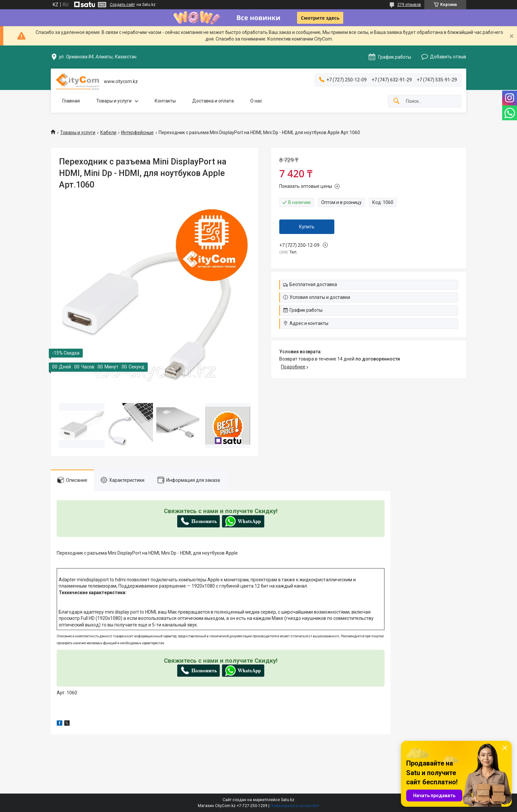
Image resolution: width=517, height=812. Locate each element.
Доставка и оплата (213, 101)
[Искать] (396, 101)
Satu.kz (288, 800)
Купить (307, 227)
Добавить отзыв (448, 57)
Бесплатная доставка (313, 284)
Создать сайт (122, 5)
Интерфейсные (137, 132)
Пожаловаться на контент (295, 806)
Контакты (165, 101)
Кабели (108, 132)
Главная (71, 101)
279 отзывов (409, 5)
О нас (256, 101)
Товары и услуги (114, 101)
